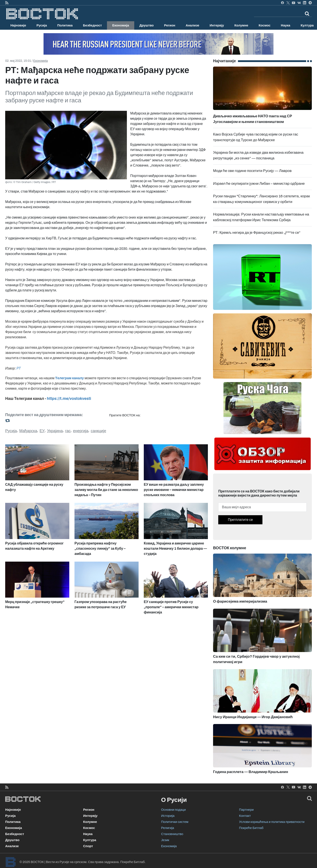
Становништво (172, 834)
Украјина (55, 431)
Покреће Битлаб (251, 828)
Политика (65, 25)
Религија (168, 828)
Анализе (192, 25)
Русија (42, 25)
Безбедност (92, 25)
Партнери (246, 810)
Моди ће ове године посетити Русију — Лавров (252, 171)
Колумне (241, 25)
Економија (120, 25)
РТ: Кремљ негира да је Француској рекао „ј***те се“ (257, 233)
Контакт (245, 816)
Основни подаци (173, 810)
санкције (98, 431)
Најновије (18, 25)
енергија (81, 431)
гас (68, 431)
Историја (168, 816)
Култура (90, 840)
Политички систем (175, 822)
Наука (285, 25)
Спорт (88, 846)
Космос (264, 25)
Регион (170, 25)
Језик (165, 840)
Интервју (217, 25)
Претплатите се (240, 520)
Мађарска (28, 431)
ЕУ (42, 431)
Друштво (147, 25)
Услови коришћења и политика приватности (272, 822)
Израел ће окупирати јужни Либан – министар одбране (259, 184)
